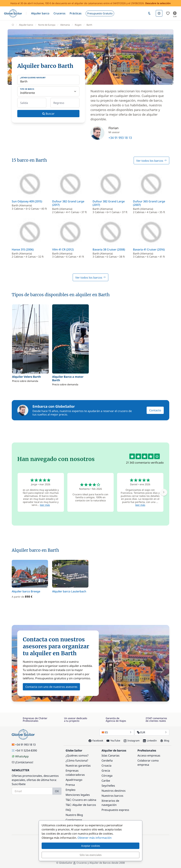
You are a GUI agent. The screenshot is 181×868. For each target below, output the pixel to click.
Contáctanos (74, 820)
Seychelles (108, 786)
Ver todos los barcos (151, 161)
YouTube (113, 741)
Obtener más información (95, 838)
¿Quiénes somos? (77, 755)
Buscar (48, 114)
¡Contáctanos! (22, 762)
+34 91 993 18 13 (120, 138)
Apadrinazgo (74, 780)
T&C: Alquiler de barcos (81, 805)
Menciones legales (78, 795)
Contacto (155, 410)
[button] (40, 13)
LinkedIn (150, 741)
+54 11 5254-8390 (24, 750)
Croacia (106, 766)
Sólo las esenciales (91, 855)
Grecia (106, 771)
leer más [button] (45, 505)
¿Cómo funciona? (77, 760)
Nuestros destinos (114, 791)
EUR (152, 732)
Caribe (106, 781)
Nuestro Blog (74, 815)
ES (117, 732)
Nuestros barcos (112, 796)
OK (57, 791)
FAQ (68, 810)
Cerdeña (107, 760)
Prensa (70, 785)
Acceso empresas (149, 755)
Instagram (132, 741)
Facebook (96, 741)
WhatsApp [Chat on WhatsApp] (20, 756)
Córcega (107, 776)
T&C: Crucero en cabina (81, 800)
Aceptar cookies (91, 846)
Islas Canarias (111, 755)
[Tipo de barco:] (48, 91)
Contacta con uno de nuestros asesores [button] (51, 687)
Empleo (71, 790)
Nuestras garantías (78, 766)
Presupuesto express (115, 810)
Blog (165, 741)
